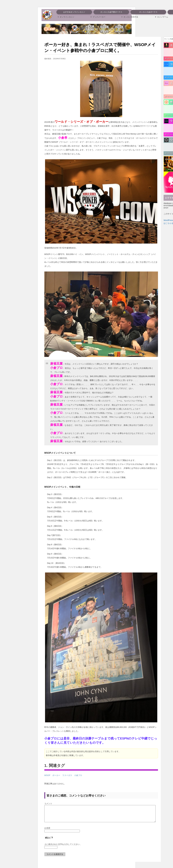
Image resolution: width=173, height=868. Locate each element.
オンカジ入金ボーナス (148, 12)
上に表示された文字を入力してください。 (63, 848)
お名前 (47, 831)
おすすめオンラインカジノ (74, 12)
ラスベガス (67, 775)
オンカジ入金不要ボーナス (111, 12)
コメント (48, 804)
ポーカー (56, 775)
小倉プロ (78, 775)
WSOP (47, 775)
